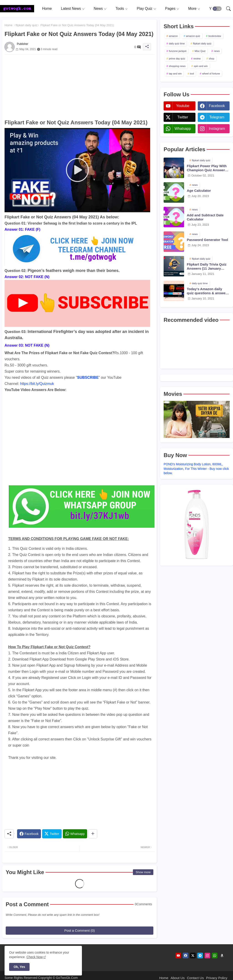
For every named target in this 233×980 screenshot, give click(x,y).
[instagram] (207, 956)
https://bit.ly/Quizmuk (37, 384)
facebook (217, 106)
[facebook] (186, 956)
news (217, 51)
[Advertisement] (80, 87)
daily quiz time (177, 43)
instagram (217, 129)
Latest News (71, 9)
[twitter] (193, 956)
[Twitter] (52, 834)
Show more (143, 872)
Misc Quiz (200, 51)
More (192, 9)
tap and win (175, 74)
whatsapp (183, 129)
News (98, 9)
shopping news (177, 66)
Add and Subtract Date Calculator (205, 217)
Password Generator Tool (207, 240)
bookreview (215, 36)
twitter (183, 117)
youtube (183, 106)
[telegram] (200, 956)
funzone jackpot (178, 51)
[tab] (47, 9)
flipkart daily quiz (26, 25)
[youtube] (178, 956)
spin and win (201, 66)
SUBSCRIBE (88, 377)
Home (47, 9)
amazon (173, 36)
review (197, 59)
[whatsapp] (215, 956)
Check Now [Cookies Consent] (35, 957)
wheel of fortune (211, 74)
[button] (217, 9)
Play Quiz (144, 9)
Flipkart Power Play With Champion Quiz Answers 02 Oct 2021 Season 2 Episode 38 (207, 168)
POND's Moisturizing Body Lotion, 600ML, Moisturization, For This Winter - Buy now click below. (196, 469)
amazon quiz (193, 36)
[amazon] (222, 956)
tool (192, 74)
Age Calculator (199, 191)
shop (212, 59)
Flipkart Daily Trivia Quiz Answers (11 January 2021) (207, 266)
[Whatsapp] (75, 834)
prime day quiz (177, 59)
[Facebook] (29, 834)
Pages (170, 9)
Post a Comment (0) (79, 930)
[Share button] (93, 834)
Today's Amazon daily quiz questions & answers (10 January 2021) (208, 291)
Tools (120, 9)
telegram (217, 117)
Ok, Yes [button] (19, 967)
